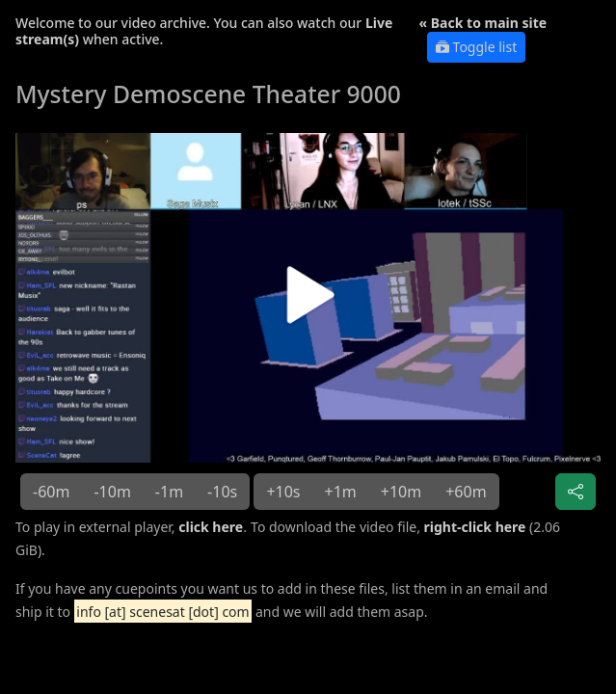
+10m (401, 492)
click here (211, 527)
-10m (112, 492)
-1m (169, 492)
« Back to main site (483, 23)
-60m (51, 492)
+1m (341, 492)
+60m (466, 492)
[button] (308, 302)
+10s (283, 492)
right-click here (475, 527)
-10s (222, 492)
